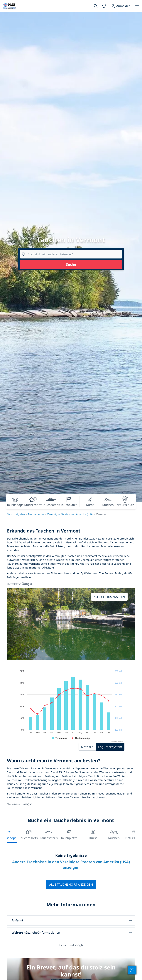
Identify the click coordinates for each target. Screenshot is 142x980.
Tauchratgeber (16, 514)
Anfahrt (17, 920)
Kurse (93, 834)
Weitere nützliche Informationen (36, 933)
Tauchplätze (69, 834)
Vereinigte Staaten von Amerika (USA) (70, 514)
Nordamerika (36, 514)
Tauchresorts (28, 834)
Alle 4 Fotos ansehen (109, 597)
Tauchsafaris (49, 834)
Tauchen (114, 834)
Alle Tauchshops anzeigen (71, 884)
